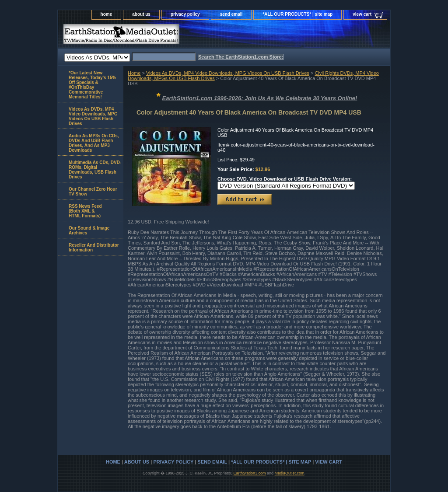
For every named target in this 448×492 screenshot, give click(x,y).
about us (141, 14)
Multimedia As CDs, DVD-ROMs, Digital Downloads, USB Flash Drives (95, 170)
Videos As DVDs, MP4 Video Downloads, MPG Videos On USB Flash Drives (228, 73)
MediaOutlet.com (290, 473)
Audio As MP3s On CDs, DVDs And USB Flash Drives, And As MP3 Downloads (94, 143)
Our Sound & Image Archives (89, 230)
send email (231, 14)
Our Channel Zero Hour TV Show (93, 192)
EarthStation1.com (249, 473)
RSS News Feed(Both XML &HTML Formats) (85, 211)
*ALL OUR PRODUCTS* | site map (297, 14)
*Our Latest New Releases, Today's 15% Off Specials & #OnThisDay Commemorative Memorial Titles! (92, 85)
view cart (362, 14)
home (107, 14)
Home (134, 73)
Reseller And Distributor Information (94, 248)
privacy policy (185, 14)
